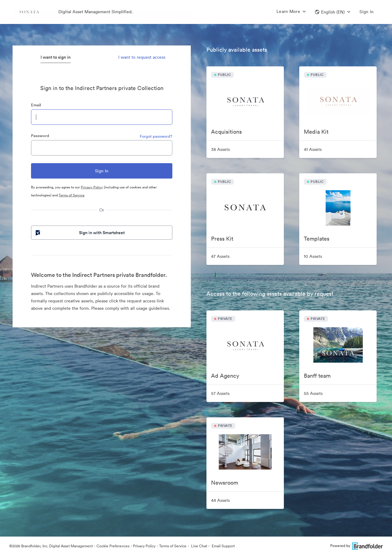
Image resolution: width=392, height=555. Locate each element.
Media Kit (316, 132)
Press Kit (222, 239)
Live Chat (199, 546)
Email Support (223, 546)
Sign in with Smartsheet (80, 233)
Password (40, 136)
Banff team (317, 376)
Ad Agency (225, 376)
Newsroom (225, 483)
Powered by (357, 546)
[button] (333, 12)
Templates (317, 239)
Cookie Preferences (113, 546)
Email (36, 105)
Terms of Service (72, 195)
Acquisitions (226, 132)
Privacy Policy (92, 187)
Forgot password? (156, 136)
